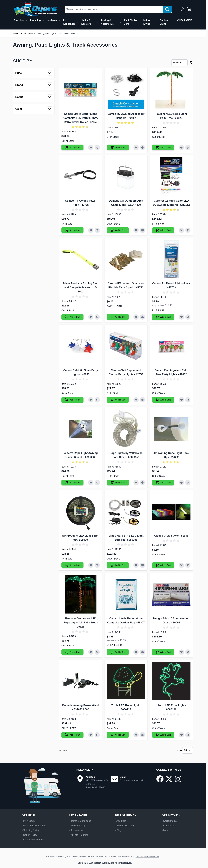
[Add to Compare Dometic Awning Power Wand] (97, 735)
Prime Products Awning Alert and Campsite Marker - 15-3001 (81, 287)
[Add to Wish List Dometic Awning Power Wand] (91, 735)
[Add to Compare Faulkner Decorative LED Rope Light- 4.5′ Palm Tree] (97, 652)
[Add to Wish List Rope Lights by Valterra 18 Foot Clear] (136, 483)
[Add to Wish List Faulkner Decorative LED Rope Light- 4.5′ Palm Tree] (91, 652)
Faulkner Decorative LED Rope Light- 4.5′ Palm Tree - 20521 (81, 623)
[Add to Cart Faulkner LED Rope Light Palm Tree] (163, 147)
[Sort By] (179, 63)
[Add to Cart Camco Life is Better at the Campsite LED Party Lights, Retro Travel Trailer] (72, 147)
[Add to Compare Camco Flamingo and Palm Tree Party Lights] (188, 400)
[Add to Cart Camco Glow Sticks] (163, 565)
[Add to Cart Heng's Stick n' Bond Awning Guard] (163, 652)
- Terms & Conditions (80, 821)
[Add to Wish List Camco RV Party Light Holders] (181, 317)
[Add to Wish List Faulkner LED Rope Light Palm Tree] (181, 147)
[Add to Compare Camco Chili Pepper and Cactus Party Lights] (142, 400)
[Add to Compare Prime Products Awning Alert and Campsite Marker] (97, 317)
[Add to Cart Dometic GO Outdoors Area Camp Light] (118, 230)
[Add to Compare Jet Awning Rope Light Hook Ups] (188, 483)
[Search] (167, 9)
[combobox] (114, 9)
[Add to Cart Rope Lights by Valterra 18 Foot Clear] (118, 483)
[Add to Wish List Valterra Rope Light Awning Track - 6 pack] (91, 483)
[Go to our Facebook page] (160, 779)
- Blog (118, 830)
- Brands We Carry (125, 826)
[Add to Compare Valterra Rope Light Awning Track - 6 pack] (97, 483)
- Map (165, 830)
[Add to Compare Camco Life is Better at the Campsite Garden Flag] (142, 652)
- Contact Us (168, 826)
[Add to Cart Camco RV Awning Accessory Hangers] (118, 147)
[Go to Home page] (35, 9)
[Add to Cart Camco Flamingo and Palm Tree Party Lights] (163, 400)
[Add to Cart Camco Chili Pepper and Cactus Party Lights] (118, 400)
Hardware (52, 20)
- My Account (28, 821)
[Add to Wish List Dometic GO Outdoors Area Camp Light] (136, 230)
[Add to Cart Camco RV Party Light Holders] (163, 317)
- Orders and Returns (33, 840)
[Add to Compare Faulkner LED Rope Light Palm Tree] (188, 147)
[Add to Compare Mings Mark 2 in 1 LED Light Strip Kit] (142, 565)
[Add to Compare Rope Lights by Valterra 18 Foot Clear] (142, 483)
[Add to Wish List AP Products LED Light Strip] (91, 565)
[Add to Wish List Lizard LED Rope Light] (181, 735)
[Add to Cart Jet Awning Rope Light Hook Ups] (163, 483)
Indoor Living (147, 22)
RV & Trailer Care (130, 22)
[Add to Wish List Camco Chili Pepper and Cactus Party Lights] (136, 400)
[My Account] (183, 9)
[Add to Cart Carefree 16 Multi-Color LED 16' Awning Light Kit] (163, 230)
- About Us (120, 821)
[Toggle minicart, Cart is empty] (189, 9)
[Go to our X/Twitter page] (169, 779)
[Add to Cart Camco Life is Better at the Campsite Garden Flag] (118, 652)
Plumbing (35, 20)
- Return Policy (29, 835)
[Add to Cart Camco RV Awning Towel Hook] (72, 230)
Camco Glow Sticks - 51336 (171, 536)
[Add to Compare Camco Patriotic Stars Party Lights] (97, 400)
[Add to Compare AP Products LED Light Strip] (97, 565)
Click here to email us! (131, 780)
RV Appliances (69, 22)
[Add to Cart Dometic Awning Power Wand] (72, 735)
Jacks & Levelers (86, 22)
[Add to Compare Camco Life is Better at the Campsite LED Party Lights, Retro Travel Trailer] (97, 147)
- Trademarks (76, 830)
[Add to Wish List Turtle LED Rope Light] (136, 735)
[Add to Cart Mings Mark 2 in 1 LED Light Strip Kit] (118, 565)
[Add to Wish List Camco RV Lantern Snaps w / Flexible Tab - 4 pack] (136, 317)
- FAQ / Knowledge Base (35, 826)
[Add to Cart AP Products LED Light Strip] (72, 565)
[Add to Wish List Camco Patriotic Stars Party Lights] (91, 400)
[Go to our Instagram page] (178, 779)
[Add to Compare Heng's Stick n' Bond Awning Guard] (188, 652)
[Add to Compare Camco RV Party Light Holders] (188, 317)
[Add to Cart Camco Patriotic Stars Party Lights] (72, 400)
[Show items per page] (188, 750)
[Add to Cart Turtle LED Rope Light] (118, 735)
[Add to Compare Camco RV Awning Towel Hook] (97, 230)
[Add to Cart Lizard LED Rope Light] (163, 735)
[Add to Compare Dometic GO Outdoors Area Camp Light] (142, 230)
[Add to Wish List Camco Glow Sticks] (181, 565)
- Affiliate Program (79, 835)
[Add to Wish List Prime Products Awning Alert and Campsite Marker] (91, 317)
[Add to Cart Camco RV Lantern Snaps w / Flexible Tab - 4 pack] (118, 317)
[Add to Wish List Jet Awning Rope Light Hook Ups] (181, 483)
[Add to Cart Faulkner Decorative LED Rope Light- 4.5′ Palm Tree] (72, 652)
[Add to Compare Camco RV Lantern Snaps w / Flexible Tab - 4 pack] (142, 317)
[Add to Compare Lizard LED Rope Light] (188, 735)
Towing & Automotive (107, 22)
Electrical (19, 20)
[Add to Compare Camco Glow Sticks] (188, 565)
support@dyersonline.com (147, 856)
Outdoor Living (164, 22)
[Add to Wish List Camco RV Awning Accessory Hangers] (136, 147)
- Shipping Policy (30, 830)
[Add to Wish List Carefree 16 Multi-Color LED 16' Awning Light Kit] (181, 230)
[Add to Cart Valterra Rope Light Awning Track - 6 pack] (72, 483)
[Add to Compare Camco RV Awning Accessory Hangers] (142, 147)
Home (16, 33)
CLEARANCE (185, 20)
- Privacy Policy (77, 826)
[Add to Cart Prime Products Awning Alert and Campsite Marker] (72, 317)
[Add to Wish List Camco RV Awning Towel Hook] (91, 230)
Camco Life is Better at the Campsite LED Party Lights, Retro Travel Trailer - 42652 (81, 118)
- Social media (169, 821)
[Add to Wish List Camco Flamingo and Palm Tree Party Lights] (181, 400)
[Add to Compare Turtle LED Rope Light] (142, 735)
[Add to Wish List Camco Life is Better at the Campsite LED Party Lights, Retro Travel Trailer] (91, 147)
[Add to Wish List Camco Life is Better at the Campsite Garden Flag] (136, 652)
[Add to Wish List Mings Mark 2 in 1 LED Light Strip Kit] (136, 565)
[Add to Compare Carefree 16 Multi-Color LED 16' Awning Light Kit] (188, 230)
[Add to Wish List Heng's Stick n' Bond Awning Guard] (181, 652)
